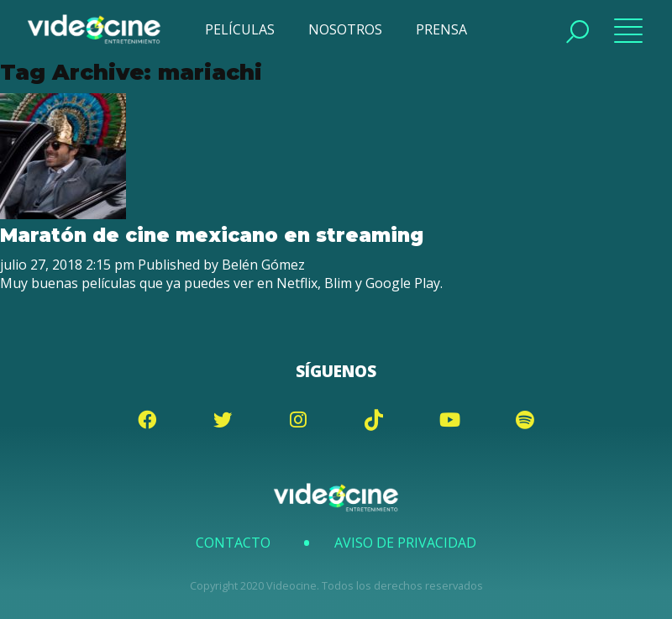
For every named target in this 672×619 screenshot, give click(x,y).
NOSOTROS (345, 29)
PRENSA (441, 29)
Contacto (233, 543)
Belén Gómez (263, 265)
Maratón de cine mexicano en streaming (212, 235)
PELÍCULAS (240, 29)
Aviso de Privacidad (405, 543)
